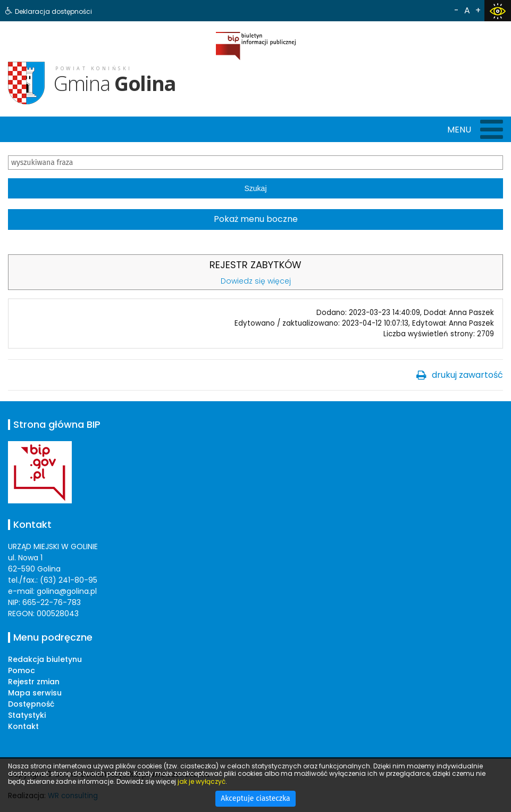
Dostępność (31, 704)
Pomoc (22, 670)
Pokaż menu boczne (256, 219)
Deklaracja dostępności (53, 11)
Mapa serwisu (35, 693)
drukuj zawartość (467, 375)
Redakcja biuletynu (45, 659)
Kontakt (23, 726)
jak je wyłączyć (202, 781)
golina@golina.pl (67, 591)
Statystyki (27, 715)
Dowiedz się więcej (256, 281)
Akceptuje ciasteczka (255, 798)
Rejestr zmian (34, 682)
